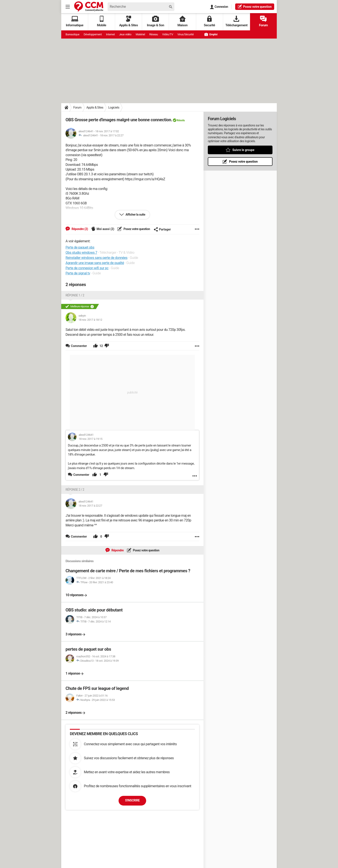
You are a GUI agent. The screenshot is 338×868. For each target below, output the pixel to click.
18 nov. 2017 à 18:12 (90, 320)
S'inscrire (132, 800)
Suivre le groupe (243, 150)
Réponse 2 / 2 (75, 490)
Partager (162, 229)
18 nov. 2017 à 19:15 (91, 439)
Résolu (181, 120)
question (255, 6)
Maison (182, 21)
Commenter (81, 475)
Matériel (140, 34)
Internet (110, 34)
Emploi (211, 34)
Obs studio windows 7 (81, 253)
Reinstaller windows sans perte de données (96, 258)
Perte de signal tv (78, 273)
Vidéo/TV (168, 34)
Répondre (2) (79, 229)
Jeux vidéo (125, 34)
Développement (93, 34)
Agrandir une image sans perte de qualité (95, 263)
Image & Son (155, 21)
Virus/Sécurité (185, 34)
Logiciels (114, 107)
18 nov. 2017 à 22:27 (112, 135)
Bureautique (72, 34)
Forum (263, 21)
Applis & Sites (129, 21)
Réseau (154, 34)
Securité (210, 21)
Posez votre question (136, 229)
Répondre (117, 550)
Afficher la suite (135, 215)
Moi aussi (105, 229)
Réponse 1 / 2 (75, 295)
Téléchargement (236, 21)
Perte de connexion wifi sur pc (87, 268)
